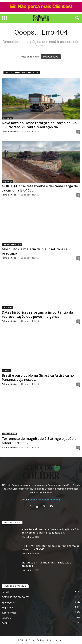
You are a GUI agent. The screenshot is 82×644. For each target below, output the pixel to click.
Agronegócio (8, 602)
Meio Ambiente (9, 434)
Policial (5, 592)
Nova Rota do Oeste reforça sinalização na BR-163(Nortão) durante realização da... (39, 125)
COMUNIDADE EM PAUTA (15, 597)
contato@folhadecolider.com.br (46, 500)
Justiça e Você (9, 613)
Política (5, 623)
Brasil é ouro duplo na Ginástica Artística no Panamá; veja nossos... (38, 377)
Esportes (7, 371)
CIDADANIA (8, 308)
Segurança (7, 118)
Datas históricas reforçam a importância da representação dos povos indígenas (37, 314)
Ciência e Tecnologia (12, 244)
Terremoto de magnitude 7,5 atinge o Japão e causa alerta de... (39, 441)
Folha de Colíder (10, 132)
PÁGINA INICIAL (51, 57)
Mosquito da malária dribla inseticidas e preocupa (35, 251)
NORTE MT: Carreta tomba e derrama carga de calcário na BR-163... (40, 188)
